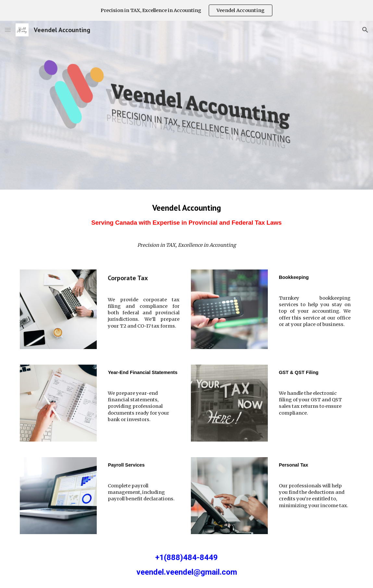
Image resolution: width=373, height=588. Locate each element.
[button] (8, 30)
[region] (186, 10)
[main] (186, 217)
